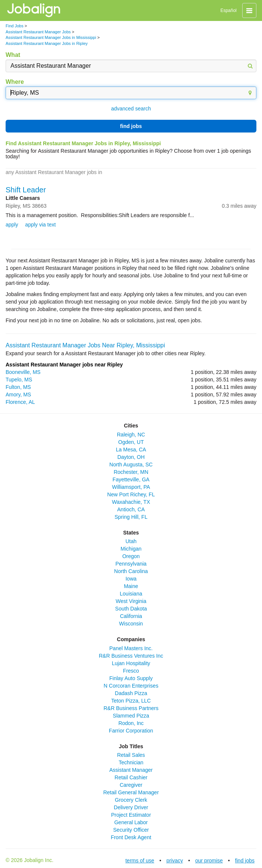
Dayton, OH (131, 457)
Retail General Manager (131, 792)
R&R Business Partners (131, 708)
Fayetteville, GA (131, 479)
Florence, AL (20, 402)
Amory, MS (18, 395)
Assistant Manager (131, 770)
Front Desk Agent (131, 837)
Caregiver (131, 785)
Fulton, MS (18, 387)
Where (15, 82)
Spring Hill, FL (131, 517)
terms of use (140, 861)
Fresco (131, 671)
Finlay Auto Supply (131, 678)
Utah (131, 541)
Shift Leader (26, 190)
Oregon (131, 556)
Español (229, 10)
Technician (131, 762)
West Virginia (131, 601)
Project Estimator (131, 815)
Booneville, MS (23, 372)
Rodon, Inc (131, 723)
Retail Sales (131, 755)
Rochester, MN (131, 472)
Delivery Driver (131, 807)
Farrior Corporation (131, 731)
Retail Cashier (131, 777)
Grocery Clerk (131, 800)
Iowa (131, 579)
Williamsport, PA (131, 487)
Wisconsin (131, 624)
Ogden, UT (131, 442)
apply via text (40, 225)
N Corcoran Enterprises (131, 686)
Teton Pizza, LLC (131, 701)
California (131, 616)
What (13, 55)
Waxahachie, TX (131, 502)
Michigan (131, 549)
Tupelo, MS (19, 380)
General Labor (131, 822)
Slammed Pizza (131, 716)
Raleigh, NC (131, 435)
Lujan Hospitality (131, 663)
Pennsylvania (131, 564)
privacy (175, 861)
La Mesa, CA (131, 450)
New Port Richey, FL (131, 494)
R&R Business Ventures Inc (131, 656)
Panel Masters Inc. (131, 648)
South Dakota (131, 609)
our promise (209, 861)
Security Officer (131, 830)
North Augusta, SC (131, 465)
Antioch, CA (131, 509)
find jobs (131, 126)
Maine (131, 586)
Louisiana (131, 594)
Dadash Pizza (131, 693)
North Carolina (131, 571)
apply (12, 225)
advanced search (131, 109)
